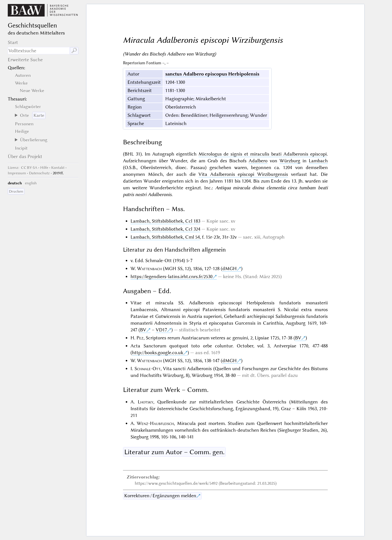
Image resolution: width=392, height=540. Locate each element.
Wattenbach (149, 268)
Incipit (21, 148)
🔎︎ (74, 51)
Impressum (17, 173)
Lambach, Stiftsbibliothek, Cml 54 (165, 237)
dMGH (229, 268)
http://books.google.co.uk (158, 353)
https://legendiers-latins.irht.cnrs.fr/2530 (171, 277)
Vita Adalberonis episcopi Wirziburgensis (243, 174)
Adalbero (258, 161)
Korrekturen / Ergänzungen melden (160, 496)
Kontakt (58, 168)
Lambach (318, 161)
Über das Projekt (25, 156)
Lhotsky (145, 402)
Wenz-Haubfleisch (155, 423)
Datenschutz (39, 173)
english (31, 183)
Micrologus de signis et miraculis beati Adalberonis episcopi (263, 154)
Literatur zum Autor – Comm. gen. (174, 452)
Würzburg (290, 161)
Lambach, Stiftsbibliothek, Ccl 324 (165, 229)
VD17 (161, 330)
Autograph (273, 237)
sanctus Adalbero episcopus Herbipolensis (212, 74)
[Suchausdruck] (39, 51)
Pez (140, 338)
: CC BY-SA (22, 168)
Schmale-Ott (147, 369)
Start (13, 42)
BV (143, 330)
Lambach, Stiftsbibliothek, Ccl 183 (165, 221)
